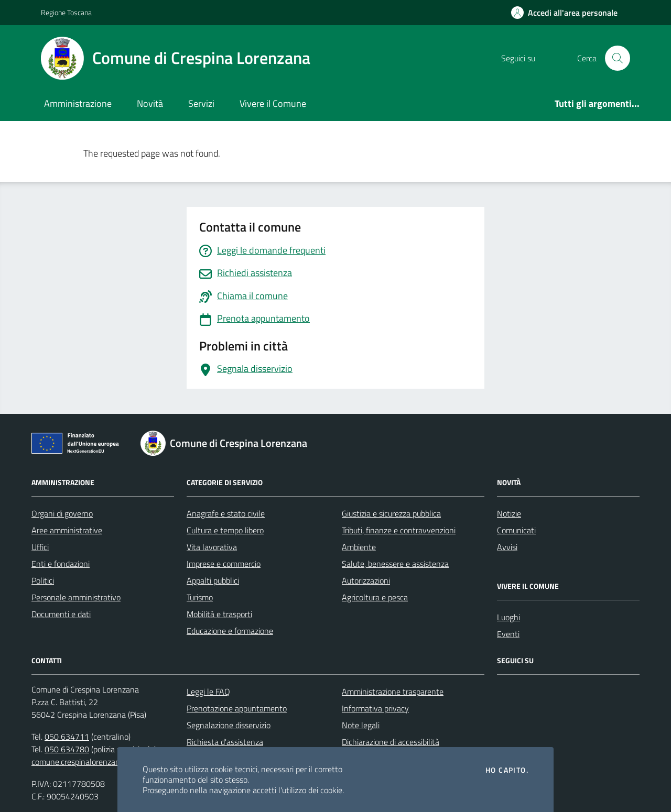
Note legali (361, 725)
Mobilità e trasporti (219, 614)
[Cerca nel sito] (618, 58)
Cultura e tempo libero (225, 530)
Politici (43, 580)
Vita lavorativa (212, 547)
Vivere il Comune (273, 103)
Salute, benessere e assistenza (395, 564)
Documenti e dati (61, 614)
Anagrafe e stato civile (226, 513)
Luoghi (508, 617)
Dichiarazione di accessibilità (391, 742)
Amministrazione (78, 103)
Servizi (201, 103)
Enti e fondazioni (61, 564)
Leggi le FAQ (208, 692)
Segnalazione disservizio (229, 725)
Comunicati (516, 530)
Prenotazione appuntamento (237, 708)
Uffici (40, 547)
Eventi (508, 634)
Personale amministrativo (76, 597)
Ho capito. (507, 770)
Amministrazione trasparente (393, 692)
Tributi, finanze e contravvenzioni (399, 530)
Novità (150, 103)
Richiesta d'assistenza (225, 742)
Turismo (200, 597)
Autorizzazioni (366, 580)
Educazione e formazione (230, 631)
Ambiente (359, 547)
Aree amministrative (67, 530)
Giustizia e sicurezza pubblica (391, 513)
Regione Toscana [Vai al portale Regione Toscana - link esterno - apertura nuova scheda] (66, 12)
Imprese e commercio (224, 564)
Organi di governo (62, 513)
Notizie (509, 513)
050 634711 (67, 737)
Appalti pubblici (213, 580)
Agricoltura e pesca (375, 597)
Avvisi (507, 547)
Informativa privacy (375, 708)
